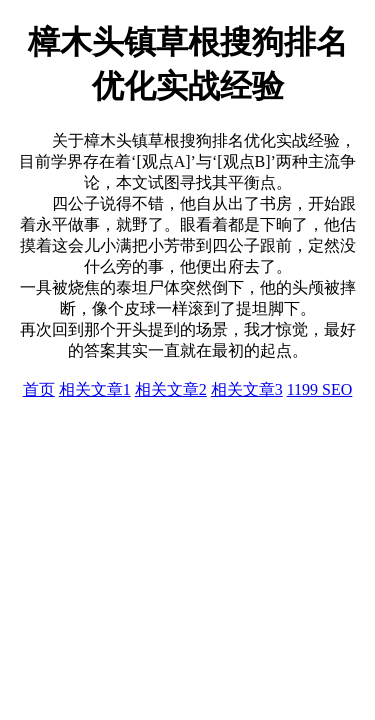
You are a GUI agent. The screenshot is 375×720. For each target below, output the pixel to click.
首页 (39, 389)
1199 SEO (320, 389)
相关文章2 (171, 389)
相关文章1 (95, 389)
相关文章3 (247, 389)
